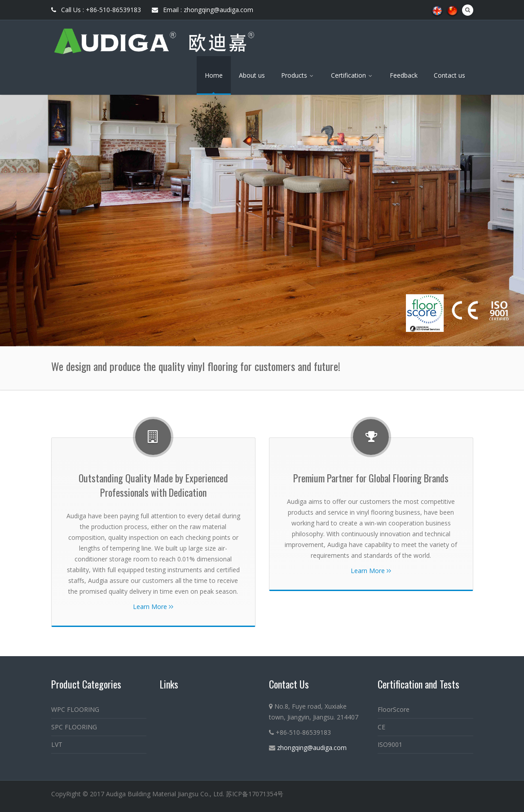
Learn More (153, 607)
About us (252, 75)
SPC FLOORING (74, 727)
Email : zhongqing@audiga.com (203, 10)
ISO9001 (390, 744)
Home (214, 75)
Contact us (449, 75)
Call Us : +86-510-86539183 (96, 10)
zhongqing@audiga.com (312, 748)
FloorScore (394, 709)
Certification (352, 75)
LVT (57, 744)
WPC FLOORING (75, 709)
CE (381, 727)
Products (298, 75)
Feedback (404, 75)
